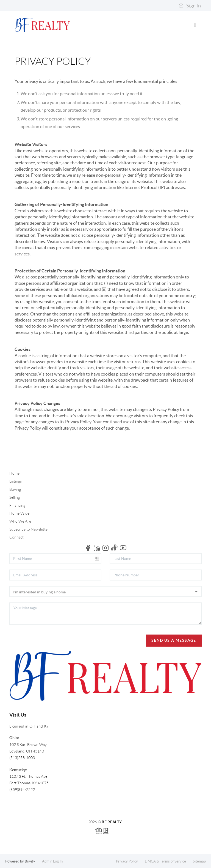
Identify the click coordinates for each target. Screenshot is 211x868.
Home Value (19, 513)
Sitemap (199, 861)
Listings (16, 481)
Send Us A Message (174, 640)
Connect (16, 537)
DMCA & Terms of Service (165, 861)
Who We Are (20, 521)
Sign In (190, 6)
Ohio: (14, 738)
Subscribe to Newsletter (29, 529)
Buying (15, 489)
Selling (15, 497)
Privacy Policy (127, 861)
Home (14, 473)
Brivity (30, 861)
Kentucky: (18, 770)
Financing (17, 505)
